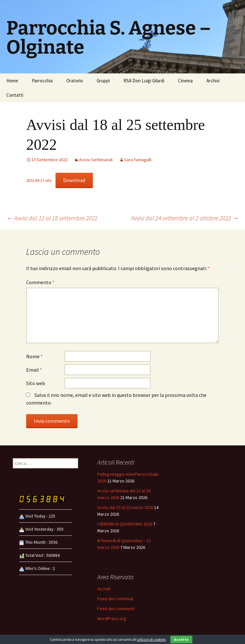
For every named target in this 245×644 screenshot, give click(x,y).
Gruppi (103, 81)
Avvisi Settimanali (96, 160)
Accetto (181, 639)
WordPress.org (112, 618)
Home (12, 81)
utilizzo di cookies (151, 639)
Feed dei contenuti (115, 599)
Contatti (15, 95)
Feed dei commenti (116, 609)
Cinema (185, 81)
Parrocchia (42, 81)
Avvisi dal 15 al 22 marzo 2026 (125, 507)
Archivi (213, 81)
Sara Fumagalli (138, 160)
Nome (34, 356)
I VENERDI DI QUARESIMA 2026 (125, 524)
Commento (40, 282)
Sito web (36, 383)
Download (74, 180)
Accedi (104, 589)
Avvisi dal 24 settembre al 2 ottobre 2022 (185, 218)
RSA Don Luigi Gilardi (144, 81)
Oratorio (75, 81)
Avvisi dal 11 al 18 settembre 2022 (52, 218)
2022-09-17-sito (39, 180)
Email (34, 370)
